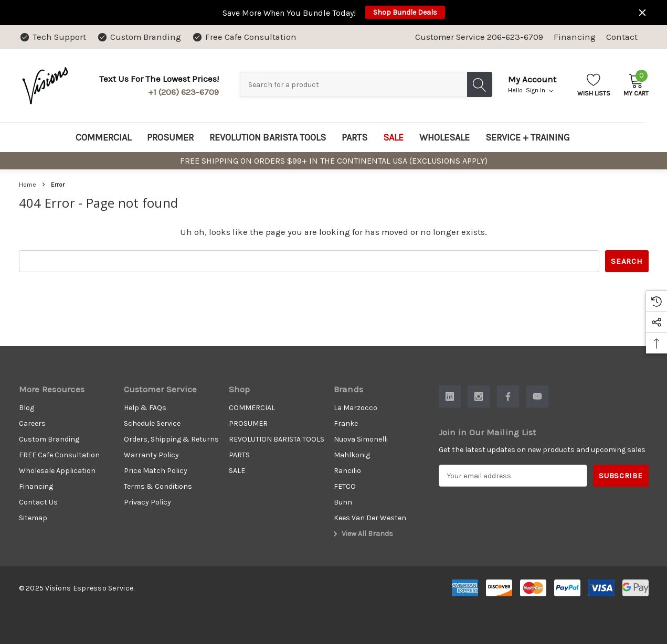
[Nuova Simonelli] (361, 439)
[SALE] (393, 137)
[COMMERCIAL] (103, 137)
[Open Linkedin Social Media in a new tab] (450, 396)
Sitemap (33, 518)
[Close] (642, 13)
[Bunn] (343, 502)
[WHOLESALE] (444, 137)
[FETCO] (345, 487)
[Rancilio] (347, 471)
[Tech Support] (52, 37)
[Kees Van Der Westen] (370, 518)
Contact (622, 37)
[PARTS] (354, 137)
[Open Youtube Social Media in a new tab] (537, 396)
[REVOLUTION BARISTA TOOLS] (268, 137)
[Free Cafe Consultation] (244, 37)
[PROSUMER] (170, 137)
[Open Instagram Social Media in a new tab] (479, 396)
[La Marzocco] (356, 408)
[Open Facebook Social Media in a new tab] (508, 396)
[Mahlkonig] (352, 455)
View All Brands (362, 534)
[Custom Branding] (139, 37)
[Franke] (346, 424)
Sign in (539, 90)
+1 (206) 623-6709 (183, 92)
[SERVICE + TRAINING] (528, 137)
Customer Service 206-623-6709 (479, 37)
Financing (575, 37)
